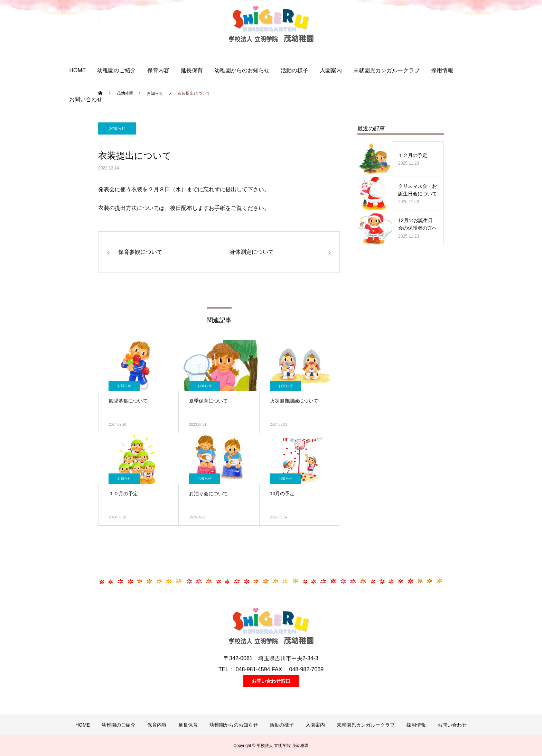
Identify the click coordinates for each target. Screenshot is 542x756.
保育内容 (158, 70)
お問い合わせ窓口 (271, 681)
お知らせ (117, 128)
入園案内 (331, 70)
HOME (77, 70)
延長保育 (192, 70)
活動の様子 (295, 70)
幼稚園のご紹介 (116, 70)
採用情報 (442, 70)
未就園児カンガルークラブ (386, 70)
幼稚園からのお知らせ (242, 70)
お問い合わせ (86, 99)
